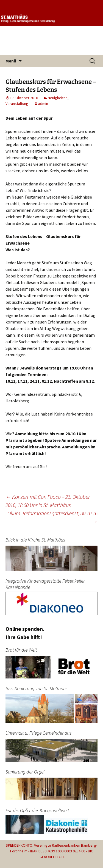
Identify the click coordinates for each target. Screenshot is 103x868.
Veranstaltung (17, 104)
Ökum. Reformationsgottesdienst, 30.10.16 (52, 517)
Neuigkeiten (58, 98)
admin (43, 104)
